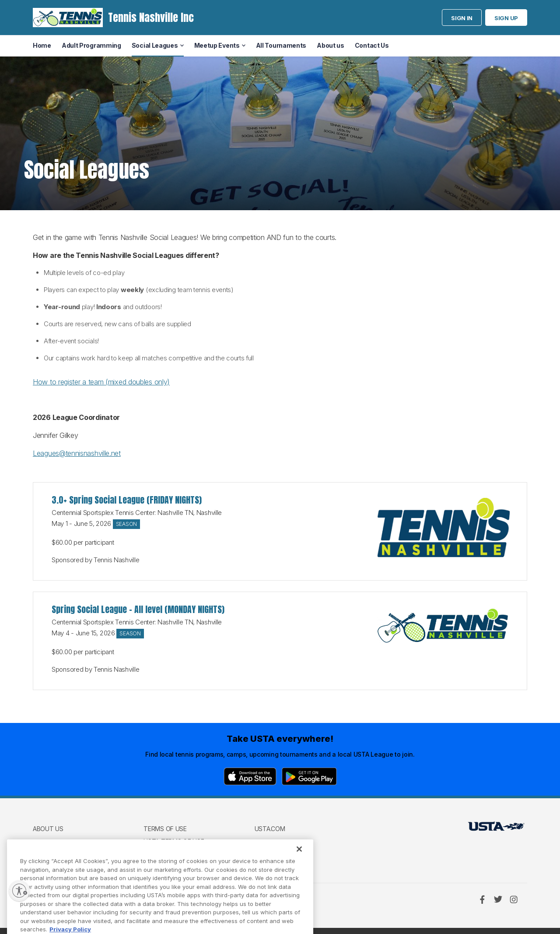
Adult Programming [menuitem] (91, 45)
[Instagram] (514, 899)
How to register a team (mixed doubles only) (101, 382)
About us (48, 829)
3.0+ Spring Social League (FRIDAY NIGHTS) (127, 500)
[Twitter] (498, 899)
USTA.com (270, 829)
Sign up (506, 18)
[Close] (299, 864)
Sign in (462, 18)
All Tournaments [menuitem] (281, 45)
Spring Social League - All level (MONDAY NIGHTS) (138, 609)
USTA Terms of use (174, 841)
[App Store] (250, 776)
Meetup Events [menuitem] (217, 45)
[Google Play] (309, 776)
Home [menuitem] (42, 45)
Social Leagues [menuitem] (155, 45)
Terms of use (165, 829)
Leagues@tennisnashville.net (77, 453)
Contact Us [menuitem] (372, 45)
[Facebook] (482, 899)
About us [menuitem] (331, 45)
